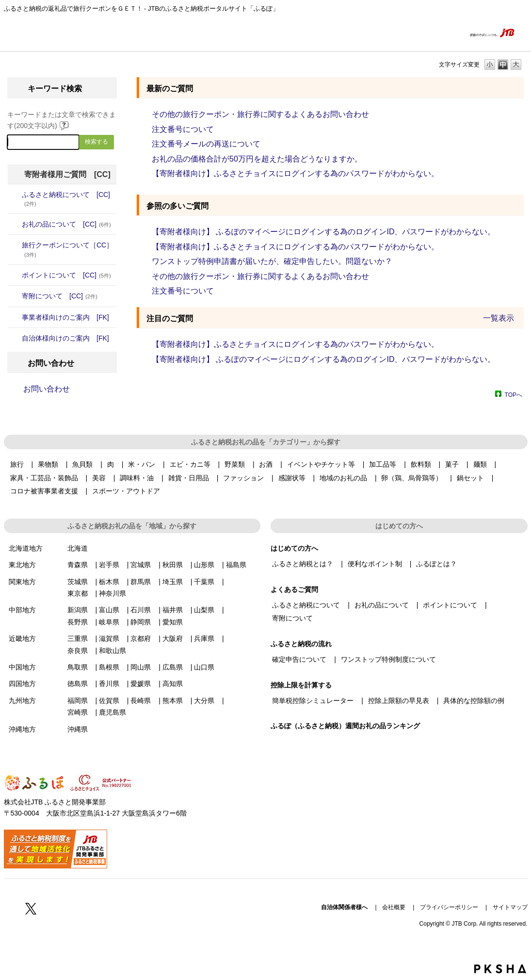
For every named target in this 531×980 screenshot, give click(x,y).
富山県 (109, 610)
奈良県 (78, 651)
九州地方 (22, 701)
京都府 (141, 638)
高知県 (173, 684)
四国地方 (22, 684)
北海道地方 (26, 548)
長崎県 (141, 701)
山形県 (204, 565)
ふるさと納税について (306, 605)
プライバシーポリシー (449, 907)
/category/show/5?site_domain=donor (15, 275)
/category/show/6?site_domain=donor (15, 296)
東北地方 (22, 565)
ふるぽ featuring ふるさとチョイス (33, 33)
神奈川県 (113, 593)
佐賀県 (109, 701)
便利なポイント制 (375, 564)
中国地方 (22, 667)
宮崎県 (78, 712)
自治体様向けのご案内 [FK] (65, 338)
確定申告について (299, 659)
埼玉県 (173, 582)
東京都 (78, 593)
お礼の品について (382, 605)
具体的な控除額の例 (474, 701)
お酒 (266, 464)
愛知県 (173, 622)
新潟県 (78, 610)
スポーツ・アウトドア (126, 491)
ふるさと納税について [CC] (66, 199)
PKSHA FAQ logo (500, 969)
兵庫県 (204, 638)
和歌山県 (113, 651)
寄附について (292, 618)
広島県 (173, 667)
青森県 (78, 565)
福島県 (236, 565)
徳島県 (78, 684)
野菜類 (235, 464)
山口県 (204, 667)
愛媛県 (141, 684)
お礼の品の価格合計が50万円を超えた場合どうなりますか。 (257, 159)
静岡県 (141, 622)
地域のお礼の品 (343, 478)
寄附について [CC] (60, 296)
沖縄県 (78, 729)
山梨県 (204, 610)
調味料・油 (137, 478)
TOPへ (514, 395)
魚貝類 (82, 464)
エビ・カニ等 (190, 464)
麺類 (480, 464)
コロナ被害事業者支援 (44, 491)
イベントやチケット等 (321, 464)
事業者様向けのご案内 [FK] (65, 317)
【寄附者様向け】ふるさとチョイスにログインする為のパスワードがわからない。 (295, 173)
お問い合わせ (47, 389)
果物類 (48, 464)
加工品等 (383, 464)
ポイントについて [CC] (66, 275)
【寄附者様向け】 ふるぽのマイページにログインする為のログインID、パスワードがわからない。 (323, 232)
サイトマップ (510, 907)
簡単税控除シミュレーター (313, 701)
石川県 (141, 610)
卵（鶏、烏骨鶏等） (412, 478)
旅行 (17, 464)
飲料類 (421, 464)
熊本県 (173, 701)
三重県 (78, 638)
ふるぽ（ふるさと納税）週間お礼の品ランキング (345, 726)
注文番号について (183, 129)
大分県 (204, 701)
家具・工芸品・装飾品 (44, 478)
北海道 (78, 548)
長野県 (78, 622)
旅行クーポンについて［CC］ (67, 249)
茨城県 (78, 582)
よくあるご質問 (439, 33)
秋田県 (173, 565)
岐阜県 (109, 622)
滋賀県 (109, 638)
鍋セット (470, 478)
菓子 (452, 464)
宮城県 (141, 565)
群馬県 (141, 582)
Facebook (10, 908)
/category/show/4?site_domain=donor (15, 224)
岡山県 (141, 667)
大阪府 (173, 638)
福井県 (173, 610)
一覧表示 (499, 318)
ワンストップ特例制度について (388, 659)
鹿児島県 (113, 712)
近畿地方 (22, 638)
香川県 (109, 684)
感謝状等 (292, 478)
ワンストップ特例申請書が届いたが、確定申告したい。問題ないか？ (272, 261)
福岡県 (78, 701)
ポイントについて (450, 605)
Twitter (31, 908)
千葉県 (204, 582)
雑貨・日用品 (189, 478)
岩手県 (109, 565)
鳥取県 (78, 667)
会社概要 (394, 907)
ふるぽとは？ (436, 564)
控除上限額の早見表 (399, 701)
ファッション (243, 478)
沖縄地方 (22, 729)
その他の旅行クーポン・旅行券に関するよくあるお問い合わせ (260, 114)
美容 (99, 478)
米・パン (142, 464)
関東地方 (22, 582)
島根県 (109, 667)
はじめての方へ (392, 33)
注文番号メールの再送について (206, 144)
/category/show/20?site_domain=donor (15, 338)
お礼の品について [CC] (66, 224)
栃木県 (109, 582)
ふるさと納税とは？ (303, 564)
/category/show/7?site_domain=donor (15, 317)
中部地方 (22, 610)
